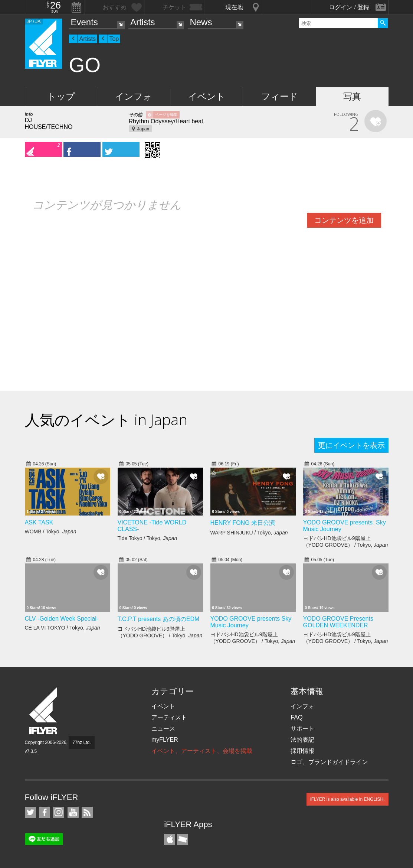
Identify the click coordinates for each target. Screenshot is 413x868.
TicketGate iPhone (183, 839)
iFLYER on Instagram (59, 812)
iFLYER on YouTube (73, 812)
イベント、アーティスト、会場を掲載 (202, 751)
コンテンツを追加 (344, 220)
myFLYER (165, 740)
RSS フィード (87, 812)
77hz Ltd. (81, 742)
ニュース (163, 729)
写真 (352, 96)
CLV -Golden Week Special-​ (62, 619)
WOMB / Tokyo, (51, 531)
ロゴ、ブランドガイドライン (329, 762)
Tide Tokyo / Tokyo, (147, 538)
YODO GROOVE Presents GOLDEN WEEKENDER (338, 622)
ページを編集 (166, 115)
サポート (302, 729)
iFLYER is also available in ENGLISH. (348, 799)
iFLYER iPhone (170, 839)
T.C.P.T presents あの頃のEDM (159, 619)
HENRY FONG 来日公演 (243, 523)
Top (114, 39)
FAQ (296, 717)
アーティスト (169, 717)
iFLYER (44, 711)
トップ (61, 96)
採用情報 (302, 751)
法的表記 (302, 740)
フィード (280, 96)
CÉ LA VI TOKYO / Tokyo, (63, 628)
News (201, 22)
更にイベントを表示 (351, 445)
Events (84, 22)
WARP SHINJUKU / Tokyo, (249, 533)
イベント (207, 96)
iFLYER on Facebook (45, 812)
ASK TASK (39, 522)
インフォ (134, 96)
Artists (143, 22)
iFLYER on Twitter (30, 812)
